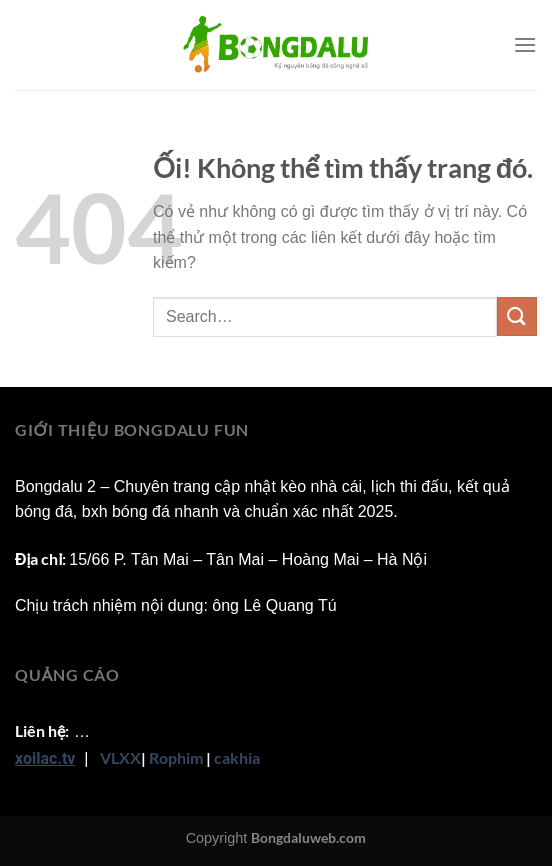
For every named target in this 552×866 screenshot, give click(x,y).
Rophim (176, 757)
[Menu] (525, 44)
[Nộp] (517, 316)
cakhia (237, 757)
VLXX (120, 757)
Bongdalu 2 (55, 486)
